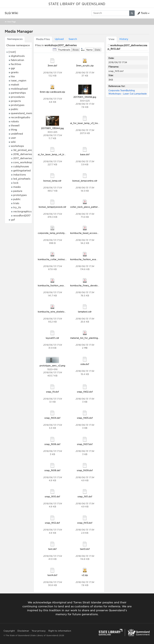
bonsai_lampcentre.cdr (85, 181)
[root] (12, 52)
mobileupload (19, 89)
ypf (13, 220)
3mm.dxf (52, 66)
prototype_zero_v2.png (52, 366)
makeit (15, 85)
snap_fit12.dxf (52, 523)
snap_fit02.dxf (85, 392)
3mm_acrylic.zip (85, 66)
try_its (17, 207)
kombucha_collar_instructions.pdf (56, 259)
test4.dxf (52, 575)
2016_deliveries (23, 154)
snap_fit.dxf (52, 392)
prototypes (18, 105)
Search (73, 39)
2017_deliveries (22, 158)
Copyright (9, 631)
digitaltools (18, 56)
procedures (18, 97)
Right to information (60, 631)
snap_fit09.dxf (85, 470)
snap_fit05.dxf (85, 418)
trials (16, 203)
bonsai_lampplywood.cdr (52, 207)
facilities (16, 64)
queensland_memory (23, 113)
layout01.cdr (52, 338)
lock (16, 183)
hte (13, 76)
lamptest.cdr (85, 312)
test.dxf (52, 549)
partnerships (18, 93)
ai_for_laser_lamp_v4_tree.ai (54, 154)
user (13, 138)
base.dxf (85, 154)
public (15, 109)
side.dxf (85, 364)
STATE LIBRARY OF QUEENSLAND (77, 4)
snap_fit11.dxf (85, 496)
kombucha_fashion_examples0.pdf (57, 285)
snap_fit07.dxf (85, 444)
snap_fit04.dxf (52, 418)
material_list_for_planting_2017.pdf (89, 338)
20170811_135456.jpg (85, 97)
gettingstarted (22, 171)
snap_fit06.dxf (52, 444)
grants (15, 72)
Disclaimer (23, 631)
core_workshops (23, 162)
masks (17, 187)
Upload (59, 39)
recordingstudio (21, 117)
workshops (17, 146)
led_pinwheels (22, 179)
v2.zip (85, 575)
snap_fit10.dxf (52, 496)
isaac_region (19, 81)
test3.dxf (85, 549)
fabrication (17, 60)
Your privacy (39, 631)
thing (14, 130)
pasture (18, 191)
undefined (17, 134)
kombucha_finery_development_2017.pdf (93, 285)
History (124, 39)
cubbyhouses (21, 167)
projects (16, 101)
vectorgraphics (22, 212)
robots (15, 122)
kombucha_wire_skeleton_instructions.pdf (61, 312)
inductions (19, 175)
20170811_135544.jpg (52, 128)
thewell (15, 126)
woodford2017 (22, 216)
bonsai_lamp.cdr (52, 181)
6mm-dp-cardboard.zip (52, 92)
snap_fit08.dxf (52, 470)
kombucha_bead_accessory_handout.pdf (93, 233)
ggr (13, 68)
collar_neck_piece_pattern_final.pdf (90, 207)
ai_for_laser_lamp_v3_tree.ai (86, 123)
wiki (13, 142)
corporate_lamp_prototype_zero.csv (58, 233)
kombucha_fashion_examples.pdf (88, 259)
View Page (11, 22)
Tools (142, 13)
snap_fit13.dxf (85, 523)
